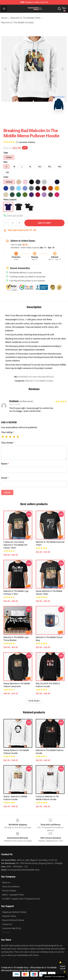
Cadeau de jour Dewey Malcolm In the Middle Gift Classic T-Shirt (15, 545)
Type (6, 153)
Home (4, 18)
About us (6, 883)
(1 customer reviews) (26, 142)
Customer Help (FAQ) (12, 928)
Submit (7, 492)
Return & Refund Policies (13, 920)
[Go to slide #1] (19, 119)
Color (6, 177)
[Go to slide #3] (49, 119)
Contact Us (7, 924)
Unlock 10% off (63, 967)
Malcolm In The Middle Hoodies (17, 23)
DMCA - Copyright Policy (13, 895)
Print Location (10, 200)
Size (5, 162)
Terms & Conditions (11, 887)
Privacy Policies (9, 891)
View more (34, 701)
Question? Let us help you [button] (54, 977)
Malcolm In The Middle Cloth (25, 18)
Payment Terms (9, 916)
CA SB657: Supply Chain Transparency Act (21, 899)
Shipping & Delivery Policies (14, 912)
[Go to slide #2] (34, 119)
